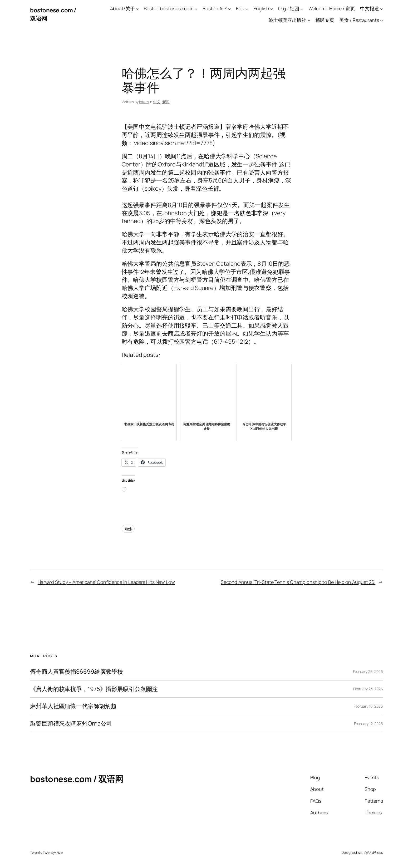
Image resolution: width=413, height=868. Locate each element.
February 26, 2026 (368, 671)
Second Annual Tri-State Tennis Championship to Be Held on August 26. (298, 582)
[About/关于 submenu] (137, 9)
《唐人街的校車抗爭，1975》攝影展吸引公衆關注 (94, 689)
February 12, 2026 (368, 724)
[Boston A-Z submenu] (230, 9)
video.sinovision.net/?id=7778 (173, 143)
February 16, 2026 (368, 706)
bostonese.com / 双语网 (77, 779)
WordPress (374, 852)
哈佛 (128, 529)
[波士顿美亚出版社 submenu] (309, 20)
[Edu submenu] (247, 9)
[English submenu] (272, 9)
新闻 (166, 102)
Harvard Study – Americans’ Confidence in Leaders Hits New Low (106, 582)
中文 (157, 102)
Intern (144, 102)
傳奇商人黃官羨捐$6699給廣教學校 (77, 672)
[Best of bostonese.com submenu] (196, 9)
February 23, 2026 (368, 689)
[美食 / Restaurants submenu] (382, 20)
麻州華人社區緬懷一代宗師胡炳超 (73, 706)
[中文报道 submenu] (382, 9)
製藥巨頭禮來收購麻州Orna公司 (71, 724)
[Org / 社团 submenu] (302, 9)
